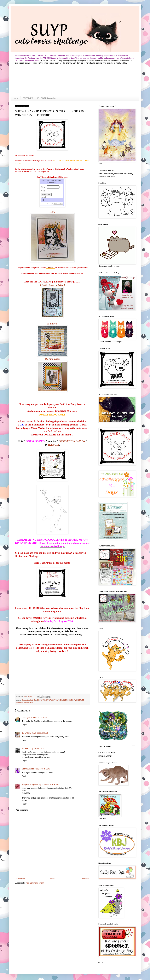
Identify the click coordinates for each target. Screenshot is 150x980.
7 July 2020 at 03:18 (36, 748)
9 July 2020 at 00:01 (42, 769)
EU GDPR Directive (47, 98)
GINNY (50, 268)
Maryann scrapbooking (32, 784)
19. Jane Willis (52, 359)
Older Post (85, 879)
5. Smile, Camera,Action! (52, 285)
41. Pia (52, 212)
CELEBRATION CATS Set (72, 441)
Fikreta (25, 748)
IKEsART (54, 445)
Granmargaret (28, 769)
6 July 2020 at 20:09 (39, 718)
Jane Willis (27, 733)
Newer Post (20, 879)
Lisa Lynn (26, 718)
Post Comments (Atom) (35, 883)
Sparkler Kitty (28, 703)
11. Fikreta (52, 324)
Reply (24, 725)
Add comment (22, 810)
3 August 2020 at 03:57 (51, 784)
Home (15, 98)
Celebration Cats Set (29, 700)
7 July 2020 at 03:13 (40, 733)
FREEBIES (28, 98)
